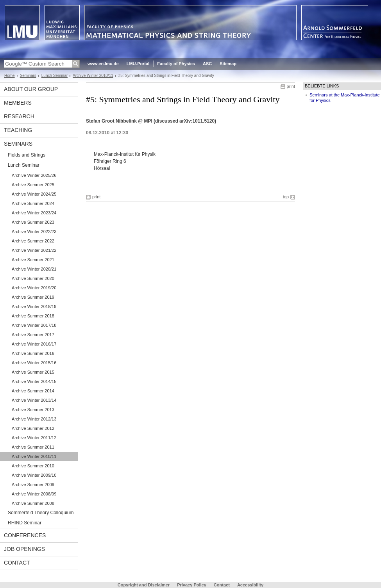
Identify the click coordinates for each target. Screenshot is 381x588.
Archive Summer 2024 (33, 203)
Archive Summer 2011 (33, 447)
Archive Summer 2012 (33, 428)
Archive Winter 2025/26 (34, 175)
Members (18, 103)
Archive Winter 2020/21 (34, 269)
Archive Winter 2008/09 (34, 494)
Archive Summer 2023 (33, 222)
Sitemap (228, 64)
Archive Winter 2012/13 (34, 419)
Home (10, 76)
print (291, 86)
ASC (207, 64)
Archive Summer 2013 (33, 410)
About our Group (31, 89)
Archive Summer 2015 (33, 372)
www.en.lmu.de (103, 64)
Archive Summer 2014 (33, 391)
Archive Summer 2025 (33, 185)
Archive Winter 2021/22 (34, 250)
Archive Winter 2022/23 (34, 232)
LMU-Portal (138, 64)
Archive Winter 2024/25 (34, 194)
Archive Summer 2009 (33, 485)
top (286, 197)
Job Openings (24, 549)
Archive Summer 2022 (33, 241)
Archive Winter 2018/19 (34, 306)
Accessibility (250, 585)
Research (19, 116)
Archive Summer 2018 (33, 316)
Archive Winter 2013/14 (34, 400)
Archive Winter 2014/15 (34, 381)
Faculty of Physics (176, 64)
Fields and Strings (27, 155)
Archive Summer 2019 (33, 297)
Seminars (28, 76)
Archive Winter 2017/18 (34, 325)
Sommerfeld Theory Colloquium (41, 513)
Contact (17, 563)
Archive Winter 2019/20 (34, 288)
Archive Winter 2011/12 (34, 438)
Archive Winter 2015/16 (34, 363)
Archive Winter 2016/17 (34, 344)
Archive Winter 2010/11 (93, 76)
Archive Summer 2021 (33, 260)
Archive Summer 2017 (33, 335)
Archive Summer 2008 (33, 503)
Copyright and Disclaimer (144, 585)
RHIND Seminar (25, 523)
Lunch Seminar (55, 76)
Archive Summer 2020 (33, 278)
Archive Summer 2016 (33, 353)
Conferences (25, 535)
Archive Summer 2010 (33, 466)
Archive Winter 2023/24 (34, 213)
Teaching (18, 130)
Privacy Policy (192, 585)
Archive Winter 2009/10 (34, 475)
